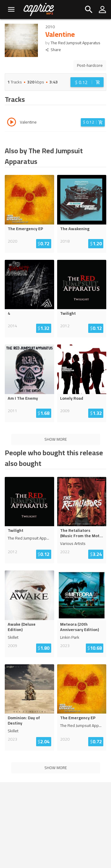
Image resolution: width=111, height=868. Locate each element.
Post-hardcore (90, 65)
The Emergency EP (25, 229)
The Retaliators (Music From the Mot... (82, 533)
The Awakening (75, 229)
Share (53, 50)
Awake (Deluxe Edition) (22, 627)
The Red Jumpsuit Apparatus (75, 43)
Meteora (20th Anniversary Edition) (79, 627)
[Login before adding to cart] (87, 82)
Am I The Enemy (23, 398)
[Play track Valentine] (12, 123)
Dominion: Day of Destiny (24, 720)
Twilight (68, 313)
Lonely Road (72, 398)
